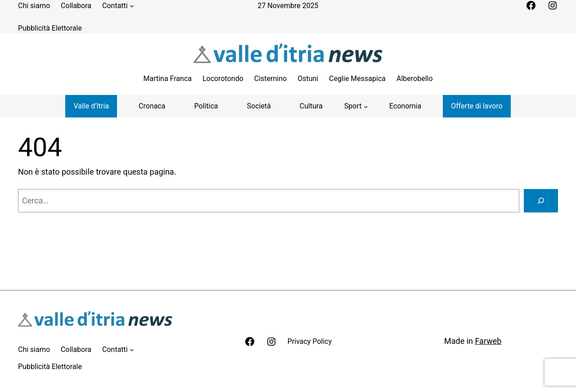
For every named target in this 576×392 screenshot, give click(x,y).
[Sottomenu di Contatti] (132, 6)
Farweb (488, 341)
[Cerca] (541, 201)
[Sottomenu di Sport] (356, 106)
